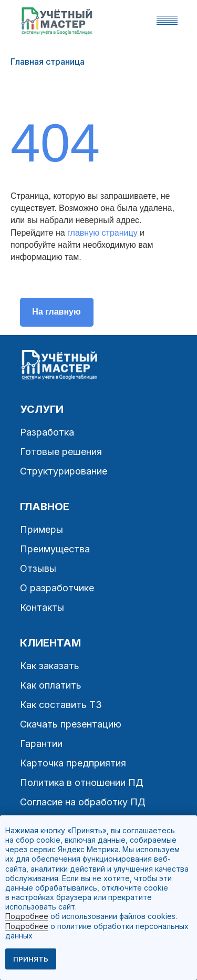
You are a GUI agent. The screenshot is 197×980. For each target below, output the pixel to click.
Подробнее (27, 916)
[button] (167, 20)
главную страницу (102, 233)
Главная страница (48, 62)
